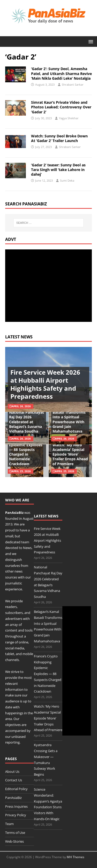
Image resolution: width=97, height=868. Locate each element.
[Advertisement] (49, 286)
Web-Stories (14, 841)
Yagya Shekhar (69, 118)
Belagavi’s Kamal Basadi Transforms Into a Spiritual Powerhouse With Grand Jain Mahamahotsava (69, 419)
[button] (90, 41)
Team (9, 824)
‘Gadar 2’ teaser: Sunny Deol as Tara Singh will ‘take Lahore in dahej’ (58, 170)
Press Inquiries (16, 806)
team (25, 542)
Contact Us (14, 780)
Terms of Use (15, 833)
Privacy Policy (16, 815)
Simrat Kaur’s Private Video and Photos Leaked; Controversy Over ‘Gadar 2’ (61, 107)
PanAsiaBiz (14, 513)
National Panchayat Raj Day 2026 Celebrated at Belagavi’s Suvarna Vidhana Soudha (27, 422)
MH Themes (76, 857)
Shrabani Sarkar (73, 84)
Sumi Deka (67, 180)
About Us (12, 771)
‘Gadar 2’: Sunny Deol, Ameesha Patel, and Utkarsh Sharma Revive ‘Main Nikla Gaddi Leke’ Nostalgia (61, 73)
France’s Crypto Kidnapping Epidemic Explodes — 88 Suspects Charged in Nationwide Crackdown (26, 450)
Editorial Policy (16, 789)
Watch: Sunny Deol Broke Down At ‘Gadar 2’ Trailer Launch (59, 138)
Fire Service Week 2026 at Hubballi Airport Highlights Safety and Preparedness (45, 384)
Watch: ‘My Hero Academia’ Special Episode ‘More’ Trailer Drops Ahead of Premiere (70, 454)
